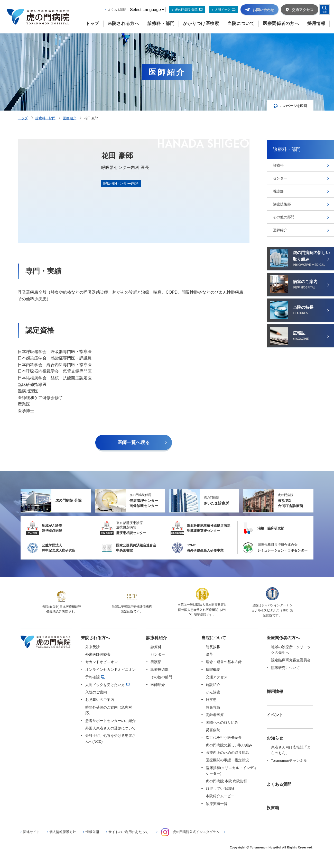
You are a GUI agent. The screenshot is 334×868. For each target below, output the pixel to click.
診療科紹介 (156, 638)
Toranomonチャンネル (289, 761)
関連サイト (31, 832)
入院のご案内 (96, 692)
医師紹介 (70, 118)
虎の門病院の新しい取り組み (229, 745)
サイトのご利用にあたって (128, 832)
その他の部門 (284, 217)
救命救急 (213, 707)
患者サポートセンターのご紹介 (110, 721)
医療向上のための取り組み (227, 753)
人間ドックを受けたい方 (105, 685)
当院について (214, 638)
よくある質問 (117, 10)
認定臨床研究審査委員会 (291, 660)
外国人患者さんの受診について (110, 728)
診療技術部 (282, 204)
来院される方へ (95, 638)
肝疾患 (211, 700)
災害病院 (213, 730)
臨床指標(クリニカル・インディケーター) (232, 771)
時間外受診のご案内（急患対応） (109, 710)
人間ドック (222, 10)
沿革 (209, 654)
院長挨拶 (213, 647)
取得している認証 (220, 789)
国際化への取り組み (222, 722)
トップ (23, 118)
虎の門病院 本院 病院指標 (227, 781)
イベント (275, 715)
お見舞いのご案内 (100, 700)
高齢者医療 (215, 715)
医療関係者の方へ (283, 638)
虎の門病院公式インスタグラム (190, 832)
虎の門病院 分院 (186, 10)
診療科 (278, 165)
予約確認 (92, 677)
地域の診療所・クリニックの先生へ (291, 650)
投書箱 (273, 808)
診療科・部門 (45, 118)
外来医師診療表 (98, 654)
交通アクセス (217, 677)
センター (280, 178)
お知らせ (275, 738)
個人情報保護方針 (63, 832)
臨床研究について (285, 668)
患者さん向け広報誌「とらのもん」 (291, 750)
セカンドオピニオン (101, 662)
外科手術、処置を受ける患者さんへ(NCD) (110, 738)
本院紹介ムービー (220, 796)
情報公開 (92, 832)
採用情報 (275, 691)
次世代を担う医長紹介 (224, 737)
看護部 (278, 191)
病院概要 (213, 670)
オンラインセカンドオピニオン (110, 670)
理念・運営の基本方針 (224, 662)
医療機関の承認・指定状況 (227, 760)
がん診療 (213, 692)
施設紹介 (213, 685)
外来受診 (92, 647)
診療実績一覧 (217, 804)
